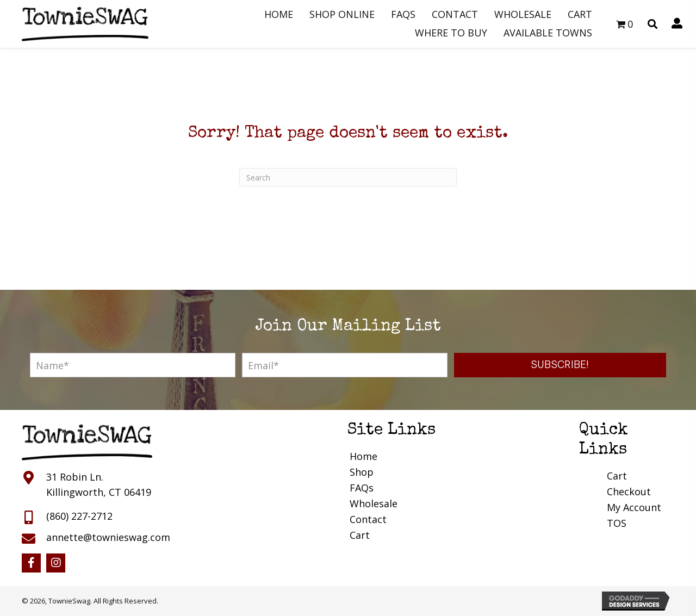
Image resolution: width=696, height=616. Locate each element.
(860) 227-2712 (79, 516)
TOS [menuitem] (617, 523)
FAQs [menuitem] (362, 488)
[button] (560, 365)
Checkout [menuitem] (629, 491)
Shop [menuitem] (362, 472)
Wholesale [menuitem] (374, 503)
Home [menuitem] (363, 456)
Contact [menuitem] (368, 519)
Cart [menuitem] (360, 535)
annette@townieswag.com (108, 537)
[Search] (348, 177)
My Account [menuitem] (634, 507)
